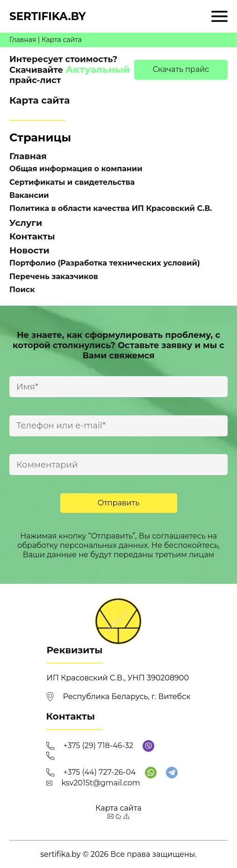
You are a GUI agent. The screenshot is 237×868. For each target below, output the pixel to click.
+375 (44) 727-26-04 (100, 772)
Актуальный (98, 70)
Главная (23, 40)
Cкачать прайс (181, 69)
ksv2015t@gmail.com (101, 783)
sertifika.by (48, 16)
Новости (29, 250)
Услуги (26, 223)
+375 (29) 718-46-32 (99, 745)
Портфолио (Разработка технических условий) (105, 263)
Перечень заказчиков (54, 276)
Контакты (32, 236)
